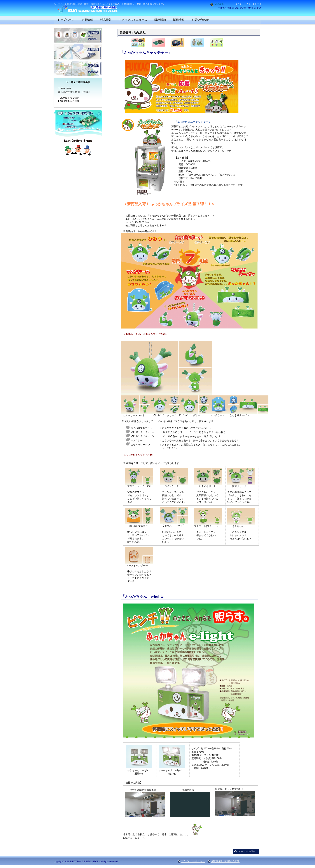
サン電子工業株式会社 (97, 9)
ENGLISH (220, 4)
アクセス (78, 69)
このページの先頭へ (246, 851)
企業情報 (78, 52)
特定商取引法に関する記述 (225, 861)
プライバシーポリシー (193, 861)
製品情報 (78, 35)
